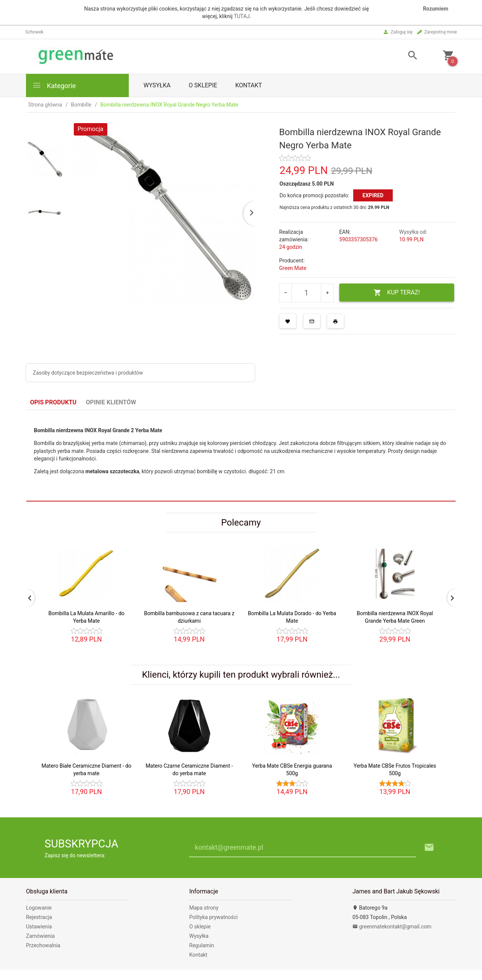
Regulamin (202, 945)
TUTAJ (242, 16)
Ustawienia (39, 927)
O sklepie (203, 85)
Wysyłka (157, 85)
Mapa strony (204, 908)
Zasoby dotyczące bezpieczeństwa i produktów (88, 373)
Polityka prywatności (214, 917)
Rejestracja (39, 917)
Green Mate (293, 268)
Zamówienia (40, 936)
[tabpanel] (241, 455)
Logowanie (39, 908)
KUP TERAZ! (397, 293)
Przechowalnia (43, 945)
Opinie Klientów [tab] (111, 402)
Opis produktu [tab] (53, 402)
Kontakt (249, 85)
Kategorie (54, 85)
